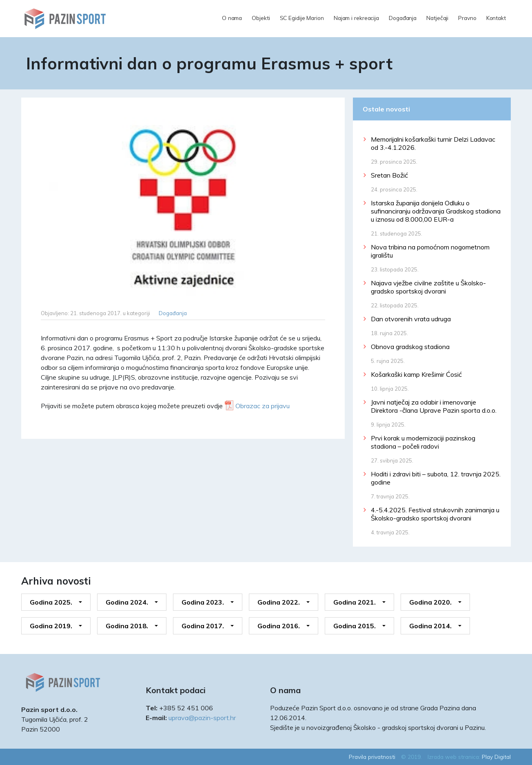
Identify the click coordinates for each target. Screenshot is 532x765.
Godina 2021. (355, 602)
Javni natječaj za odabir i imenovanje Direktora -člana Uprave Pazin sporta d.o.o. (434, 406)
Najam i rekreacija (356, 18)
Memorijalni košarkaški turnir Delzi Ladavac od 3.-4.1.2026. (433, 143)
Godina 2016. (279, 626)
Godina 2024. (127, 602)
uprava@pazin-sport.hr (202, 718)
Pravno (467, 18)
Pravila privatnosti (372, 757)
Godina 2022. (279, 602)
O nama (232, 18)
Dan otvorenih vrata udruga (411, 319)
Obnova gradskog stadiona (410, 347)
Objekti (261, 18)
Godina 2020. (430, 602)
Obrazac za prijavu (263, 406)
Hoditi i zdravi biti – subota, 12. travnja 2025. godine (436, 478)
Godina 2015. (355, 626)
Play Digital (496, 757)
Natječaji (437, 18)
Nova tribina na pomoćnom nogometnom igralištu (430, 251)
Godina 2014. (430, 626)
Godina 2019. (51, 626)
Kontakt (496, 18)
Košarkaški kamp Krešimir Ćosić (416, 374)
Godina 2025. (51, 602)
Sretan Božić (389, 175)
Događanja (403, 18)
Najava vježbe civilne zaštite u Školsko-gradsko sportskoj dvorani (428, 287)
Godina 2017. (203, 626)
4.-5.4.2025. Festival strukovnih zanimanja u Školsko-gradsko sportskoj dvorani (435, 514)
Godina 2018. (127, 626)
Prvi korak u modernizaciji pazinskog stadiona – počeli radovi (423, 442)
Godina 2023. (203, 602)
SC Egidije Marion (302, 18)
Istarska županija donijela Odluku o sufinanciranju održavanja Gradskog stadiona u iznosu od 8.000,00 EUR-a (436, 211)
